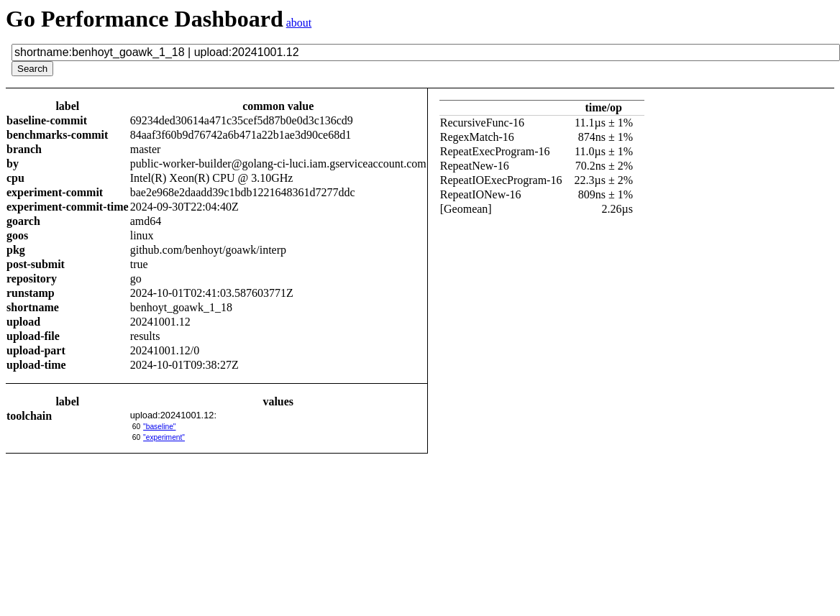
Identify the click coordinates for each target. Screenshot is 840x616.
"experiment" (164, 437)
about (299, 23)
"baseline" (159, 427)
